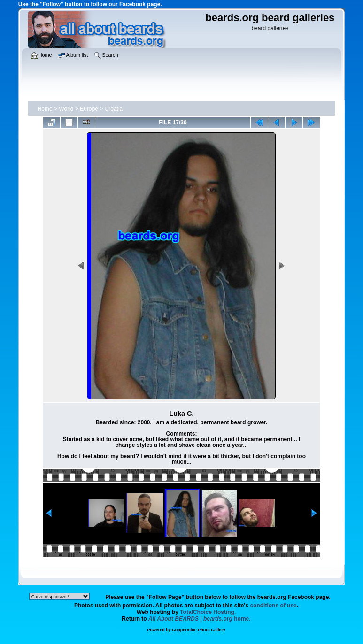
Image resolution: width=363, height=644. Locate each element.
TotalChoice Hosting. (208, 612)
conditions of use (273, 606)
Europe (89, 109)
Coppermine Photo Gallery (199, 630)
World (66, 109)
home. (200, 619)
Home (45, 109)
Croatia (114, 109)
